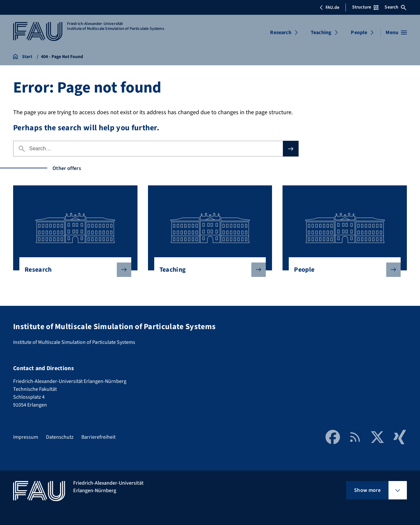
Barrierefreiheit (98, 437)
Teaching (321, 32)
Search (395, 7)
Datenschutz (60, 437)
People (359, 32)
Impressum (26, 437)
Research (281, 32)
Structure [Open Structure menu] (365, 7)
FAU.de (329, 8)
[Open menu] (396, 32)
